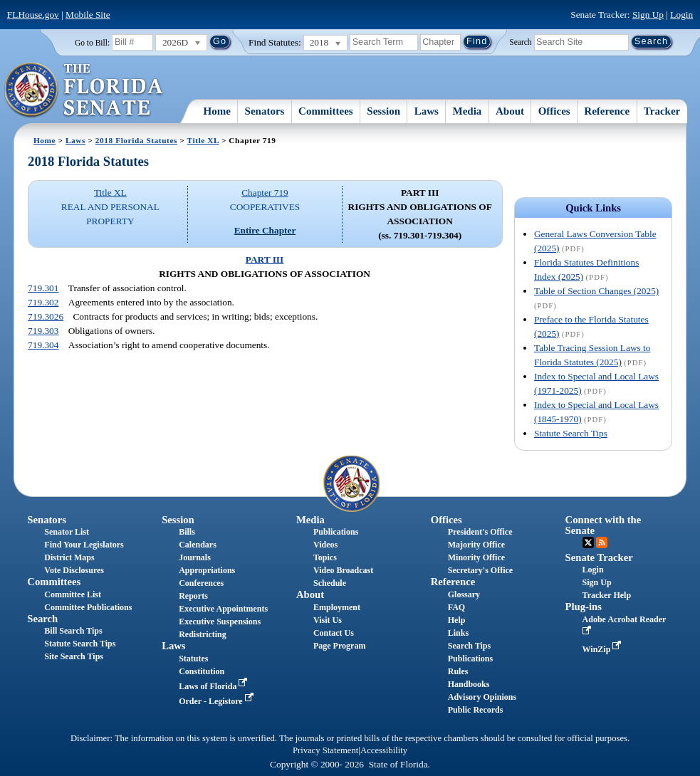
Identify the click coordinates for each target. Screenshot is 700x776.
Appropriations (207, 570)
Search (520, 41)
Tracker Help (607, 595)
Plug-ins (584, 607)
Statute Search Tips (571, 433)
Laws (427, 111)
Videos (325, 545)
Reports (193, 596)
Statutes (193, 659)
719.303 (43, 331)
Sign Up (648, 15)
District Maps (69, 557)
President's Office (480, 532)
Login (681, 15)
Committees (326, 111)
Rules (458, 671)
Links (458, 633)
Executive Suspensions (220, 622)
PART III (265, 259)
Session (383, 111)
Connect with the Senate (604, 525)
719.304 (43, 345)
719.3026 (46, 316)
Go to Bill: (92, 43)
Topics (325, 557)
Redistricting (203, 634)
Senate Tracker (599, 557)
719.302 (43, 302)
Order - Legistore (218, 701)
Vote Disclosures (74, 570)
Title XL (203, 140)
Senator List (67, 532)
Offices (554, 111)
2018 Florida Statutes (136, 140)
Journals (195, 557)
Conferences (201, 583)
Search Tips (469, 646)
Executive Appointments (223, 609)
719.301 (43, 288)
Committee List (73, 594)
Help (457, 620)
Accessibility (384, 750)
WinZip (604, 649)
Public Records (476, 710)
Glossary (464, 594)
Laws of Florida (214, 686)
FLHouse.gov (33, 15)
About (510, 111)
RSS (602, 542)
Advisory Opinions (482, 697)
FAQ (456, 607)
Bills (187, 532)
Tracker (662, 111)
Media (467, 111)
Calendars (198, 545)
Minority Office (476, 557)
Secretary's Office (480, 570)
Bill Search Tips (73, 631)
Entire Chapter (265, 230)
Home (217, 111)
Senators (265, 111)
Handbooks (469, 684)
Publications (336, 532)
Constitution (202, 671)
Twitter (588, 542)
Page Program (339, 646)
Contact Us (334, 633)
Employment (337, 607)
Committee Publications (88, 607)
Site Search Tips (74, 656)
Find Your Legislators (84, 545)
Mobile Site (88, 15)
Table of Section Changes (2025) (596, 291)
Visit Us (328, 620)
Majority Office (476, 545)
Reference (607, 111)
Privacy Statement (325, 750)
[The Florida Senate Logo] (84, 90)
